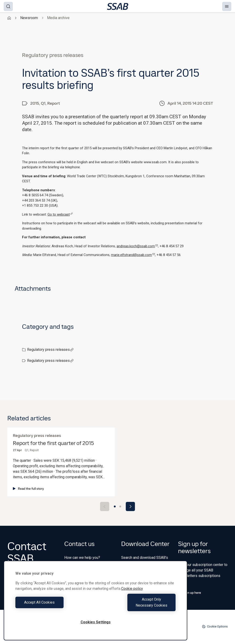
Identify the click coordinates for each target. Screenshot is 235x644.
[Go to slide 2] (120, 506)
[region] (95, 603)
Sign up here (190, 593)
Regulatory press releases (50, 350)
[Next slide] (130, 506)
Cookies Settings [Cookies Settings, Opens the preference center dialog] (96, 622)
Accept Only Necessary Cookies (137, 605)
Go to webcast (60, 214)
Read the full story (28, 489)
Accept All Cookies (54, 605)
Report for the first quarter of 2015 (53, 443)
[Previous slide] (105, 506)
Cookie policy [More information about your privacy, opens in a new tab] (132, 595)
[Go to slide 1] (115, 506)
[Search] (8, 6)
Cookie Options (215, 627)
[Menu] (227, 6)
